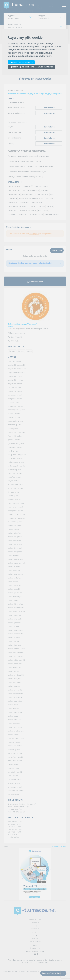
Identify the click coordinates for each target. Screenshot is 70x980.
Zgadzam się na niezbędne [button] (22, 68)
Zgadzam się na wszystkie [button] (22, 62)
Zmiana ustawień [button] (47, 68)
